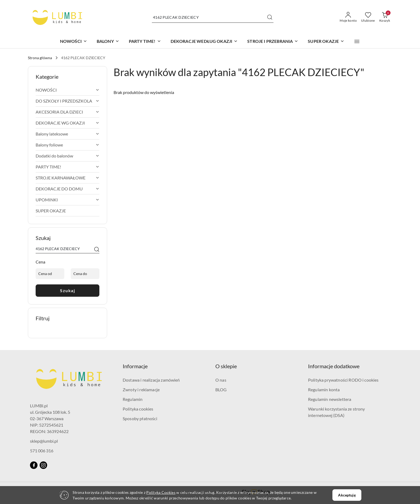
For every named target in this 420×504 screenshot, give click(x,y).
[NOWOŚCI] (74, 42)
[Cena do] (85, 274)
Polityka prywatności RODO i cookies (343, 380)
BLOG (221, 390)
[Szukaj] (97, 250)
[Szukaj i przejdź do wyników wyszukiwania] (270, 17)
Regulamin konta (324, 390)
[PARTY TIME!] (145, 42)
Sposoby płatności (140, 418)
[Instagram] (43, 465)
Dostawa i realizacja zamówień (151, 380)
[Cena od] (50, 274)
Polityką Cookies (161, 492)
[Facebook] (34, 465)
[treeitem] (67, 90)
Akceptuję (347, 495)
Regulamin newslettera (330, 399)
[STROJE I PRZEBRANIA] (273, 42)
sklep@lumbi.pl (44, 441)
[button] (357, 42)
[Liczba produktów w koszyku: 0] (385, 17)
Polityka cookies (138, 409)
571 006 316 (42, 451)
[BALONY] (108, 42)
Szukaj (67, 290)
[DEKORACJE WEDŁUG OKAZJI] (204, 42)
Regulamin (133, 399)
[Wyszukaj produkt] (213, 17)
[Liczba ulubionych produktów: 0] (368, 17)
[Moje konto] (348, 17)
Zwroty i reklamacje (141, 390)
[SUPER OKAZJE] (326, 42)
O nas (221, 380)
